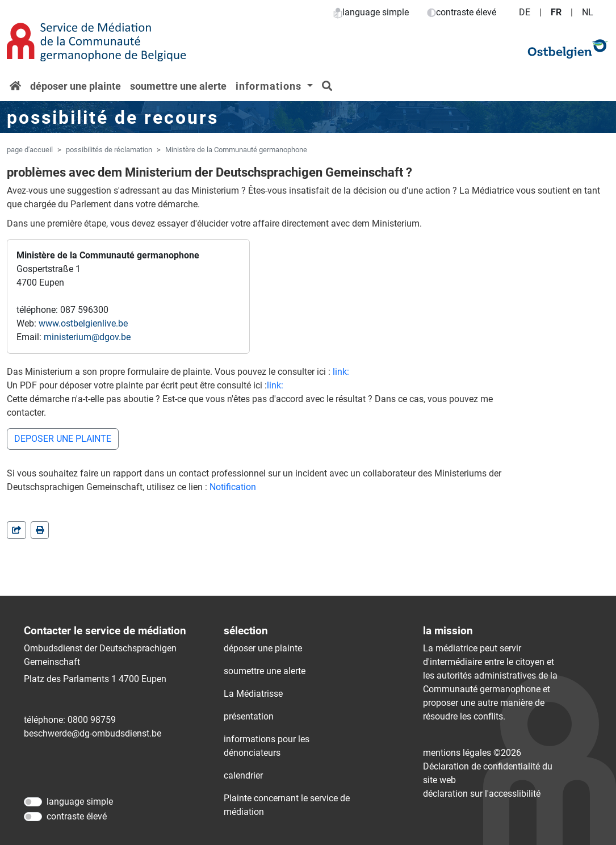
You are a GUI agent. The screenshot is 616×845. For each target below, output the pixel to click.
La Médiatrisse (253, 694)
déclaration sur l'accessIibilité (482, 794)
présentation (249, 716)
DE (525, 12)
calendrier (243, 775)
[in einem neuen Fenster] (40, 530)
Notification (233, 487)
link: (341, 372)
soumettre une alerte (178, 86)
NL (588, 12)
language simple (371, 12)
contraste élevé (462, 12)
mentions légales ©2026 (472, 753)
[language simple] (33, 802)
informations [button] (270, 86)
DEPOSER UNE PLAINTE (63, 439)
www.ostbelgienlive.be (83, 323)
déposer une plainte (76, 86)
